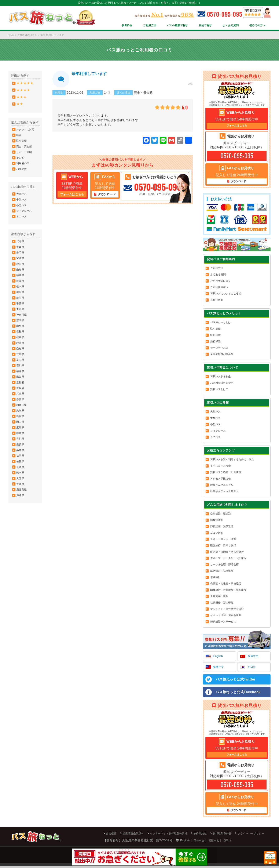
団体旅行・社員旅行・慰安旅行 (228, 591)
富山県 (21, 387)
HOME (11, 35)
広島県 (21, 463)
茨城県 (21, 298)
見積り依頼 (217, 301)
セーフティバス (219, 348)
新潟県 (21, 343)
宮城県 (21, 273)
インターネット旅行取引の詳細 (156, 835)
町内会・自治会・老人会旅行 (227, 552)
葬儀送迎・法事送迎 (222, 527)
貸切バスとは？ (219, 390)
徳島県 (21, 470)
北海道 (21, 254)
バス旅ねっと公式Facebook (238, 693)
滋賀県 (21, 406)
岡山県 (21, 457)
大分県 (21, 520)
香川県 (21, 476)
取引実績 (22, 145)
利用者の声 (23, 171)
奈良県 (21, 432)
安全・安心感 (25, 152)
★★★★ (24, 91)
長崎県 (21, 508)
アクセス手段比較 (221, 479)
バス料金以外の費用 (222, 384)
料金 (19, 139)
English (219, 657)
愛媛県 (21, 482)
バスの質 (22, 177)
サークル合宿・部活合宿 (224, 565)
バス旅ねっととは (221, 323)
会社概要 (91, 835)
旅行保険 (215, 342)
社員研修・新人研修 (222, 603)
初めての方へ (256, 26)
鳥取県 (21, 444)
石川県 (21, 393)
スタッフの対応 (26, 133)
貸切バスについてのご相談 (226, 294)
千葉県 (21, 324)
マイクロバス (25, 222)
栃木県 (21, 305)
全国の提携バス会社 (222, 355)
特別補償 (215, 336)
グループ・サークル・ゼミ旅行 (228, 559)
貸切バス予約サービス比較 (226, 473)
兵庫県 (21, 425)
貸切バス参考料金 (221, 377)
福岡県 (21, 495)
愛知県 (21, 374)
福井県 (21, 400)
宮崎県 (21, 527)
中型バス (22, 209)
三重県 (21, 381)
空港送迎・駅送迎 (221, 514)
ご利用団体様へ (219, 288)
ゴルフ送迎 (217, 533)
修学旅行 (215, 578)
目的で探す (199, 26)
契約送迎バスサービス (223, 622)
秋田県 (21, 279)
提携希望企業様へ (116, 835)
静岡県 (21, 368)
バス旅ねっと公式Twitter (236, 681)
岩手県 (21, 266)
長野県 (21, 355)
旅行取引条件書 (216, 835)
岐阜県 (21, 362)
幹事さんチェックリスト (224, 492)
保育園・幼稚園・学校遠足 (226, 584)
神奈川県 (22, 336)
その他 (21, 164)
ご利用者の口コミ (29, 35)
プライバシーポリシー (249, 835)
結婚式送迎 (217, 521)
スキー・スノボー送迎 (223, 540)
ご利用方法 (137, 26)
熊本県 (21, 514)
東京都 (21, 330)
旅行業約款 (192, 835)
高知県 (21, 489)
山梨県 (21, 349)
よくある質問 (227, 26)
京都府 (21, 413)
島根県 (21, 451)
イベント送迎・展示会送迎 (226, 616)
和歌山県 (22, 438)
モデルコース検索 (221, 466)
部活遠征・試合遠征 (222, 571)
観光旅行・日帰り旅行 (223, 546)
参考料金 (113, 26)
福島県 (21, 292)
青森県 (21, 260)
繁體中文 (219, 668)
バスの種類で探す (168, 26)
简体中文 (254, 657)
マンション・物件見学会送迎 (227, 610)
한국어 (253, 668)
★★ (20, 106)
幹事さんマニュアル (222, 486)
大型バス (22, 203)
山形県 (21, 286)
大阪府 (21, 419)
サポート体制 (25, 158)
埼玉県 (21, 317)
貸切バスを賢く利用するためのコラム (232, 460)
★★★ (22, 99)
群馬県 (21, 311)
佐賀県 (21, 501)
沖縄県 (21, 540)
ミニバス (22, 228)
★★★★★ (25, 83)
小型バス (22, 215)
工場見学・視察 (219, 597)
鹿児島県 (22, 533)
